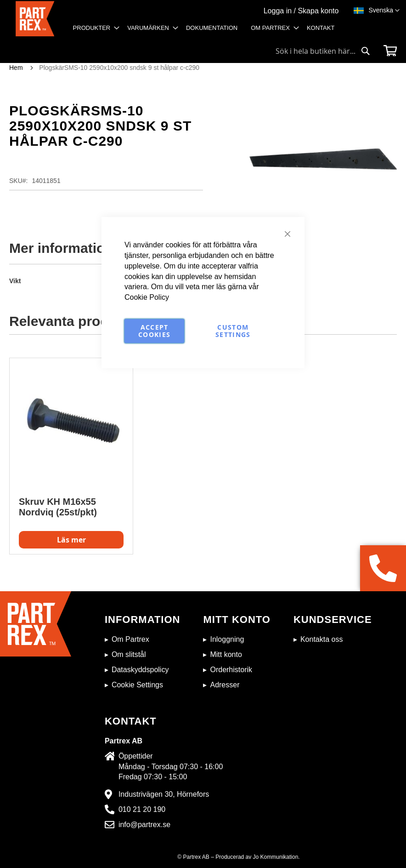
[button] (384, 11)
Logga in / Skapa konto (301, 11)
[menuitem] (94, 28)
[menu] (207, 31)
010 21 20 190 (142, 809)
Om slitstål (129, 654)
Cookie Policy (147, 297)
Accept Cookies (154, 331)
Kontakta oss (322, 639)
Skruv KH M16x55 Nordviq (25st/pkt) (58, 507)
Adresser (225, 685)
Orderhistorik (231, 670)
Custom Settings (233, 331)
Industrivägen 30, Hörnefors (164, 794)
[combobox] (323, 51)
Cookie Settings (137, 685)
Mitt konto (226, 654)
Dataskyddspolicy (140, 670)
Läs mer (71, 540)
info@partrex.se (144, 825)
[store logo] (35, 21)
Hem (16, 68)
